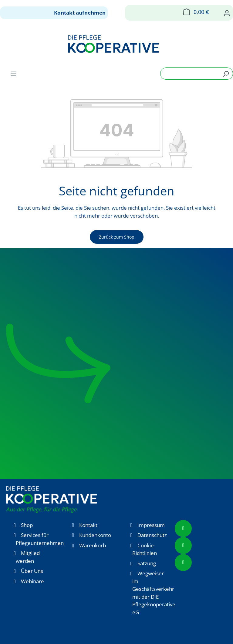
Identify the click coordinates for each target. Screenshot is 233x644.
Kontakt (88, 525)
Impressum (151, 525)
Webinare (32, 581)
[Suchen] (226, 74)
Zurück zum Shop (117, 237)
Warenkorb (93, 545)
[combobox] (190, 74)
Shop (27, 525)
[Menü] (13, 74)
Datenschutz (152, 535)
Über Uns (32, 571)
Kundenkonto (95, 535)
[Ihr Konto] (227, 13)
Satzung (147, 563)
